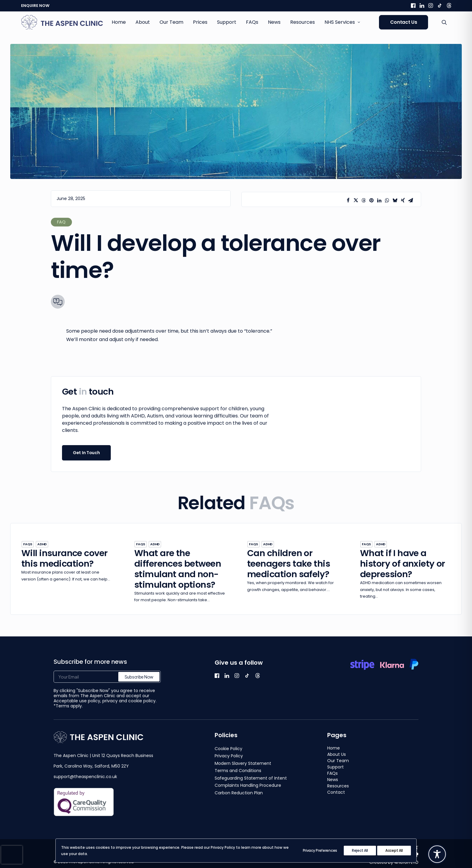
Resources (303, 22)
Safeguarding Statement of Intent (251, 778)
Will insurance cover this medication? (64, 558)
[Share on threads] (364, 200)
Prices (200, 22)
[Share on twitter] (356, 200)
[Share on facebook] (348, 200)
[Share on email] (411, 200)
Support (227, 22)
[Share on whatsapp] (387, 200)
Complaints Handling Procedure (248, 785)
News (274, 22)
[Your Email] (107, 677)
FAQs (252, 22)
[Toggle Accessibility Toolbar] (437, 854)
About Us (337, 754)
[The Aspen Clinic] (62, 22)
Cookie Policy (228, 749)
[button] (413, 5)
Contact (336, 792)
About (143, 22)
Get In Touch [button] (86, 453)
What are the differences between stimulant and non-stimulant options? (178, 569)
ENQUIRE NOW (35, 6)
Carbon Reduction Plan (239, 793)
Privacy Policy (229, 756)
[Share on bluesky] (395, 200)
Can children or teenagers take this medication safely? (289, 564)
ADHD (42, 544)
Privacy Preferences (320, 850)
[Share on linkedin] (379, 200)
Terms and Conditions (238, 771)
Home (119, 22)
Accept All (394, 850)
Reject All (360, 850)
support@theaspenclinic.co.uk (85, 777)
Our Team (171, 22)
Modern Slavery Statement (243, 763)
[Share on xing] (403, 200)
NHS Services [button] (342, 22)
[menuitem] (413, 5)
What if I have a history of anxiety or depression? (403, 564)
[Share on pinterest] (371, 200)
